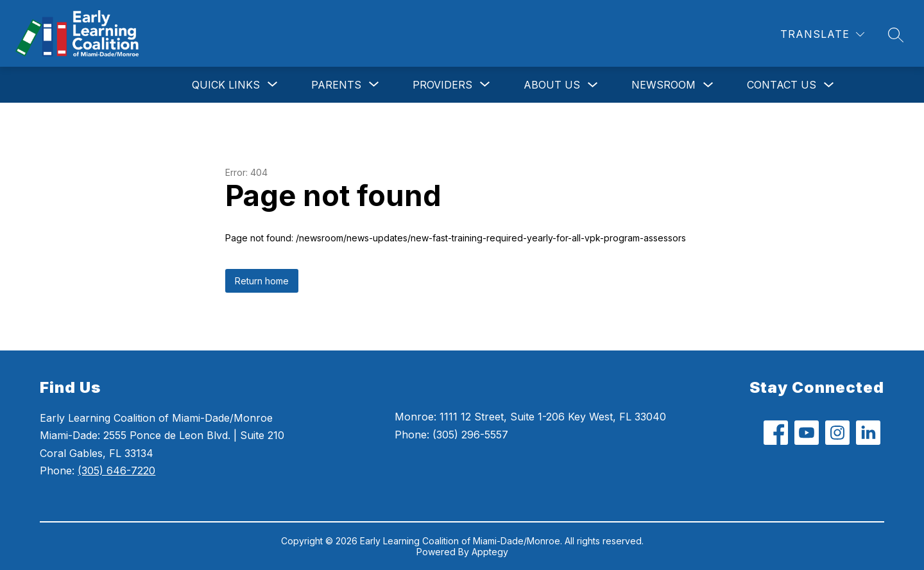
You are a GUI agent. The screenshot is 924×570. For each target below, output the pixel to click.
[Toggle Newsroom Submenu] (708, 85)
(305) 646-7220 (116, 471)
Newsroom (663, 85)
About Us (552, 85)
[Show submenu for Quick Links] (226, 85)
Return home (262, 281)
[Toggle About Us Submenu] (593, 85)
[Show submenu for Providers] (442, 85)
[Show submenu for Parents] (336, 85)
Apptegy (490, 552)
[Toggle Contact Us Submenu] (829, 85)
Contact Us (782, 85)
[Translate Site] (822, 34)
